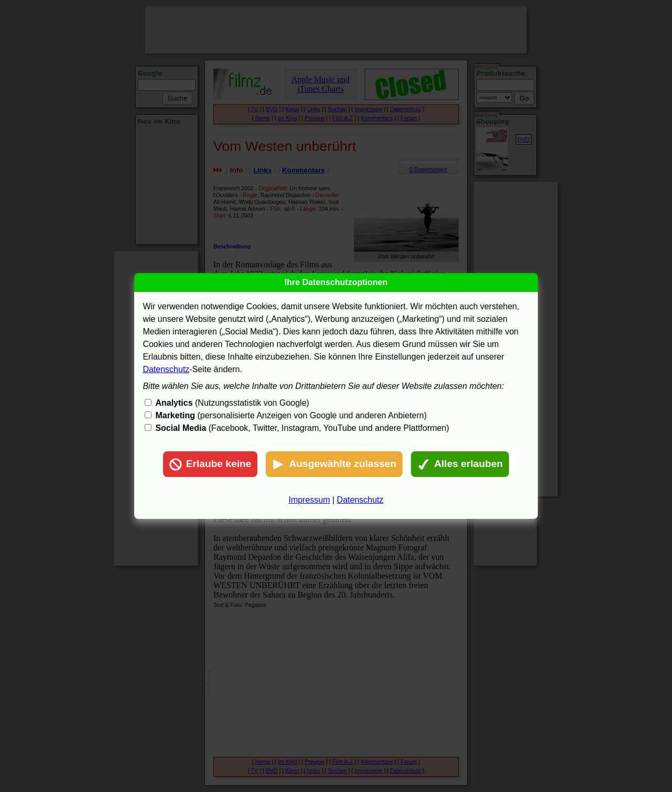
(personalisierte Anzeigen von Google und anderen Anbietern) (291, 415)
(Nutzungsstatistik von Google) (232, 403)
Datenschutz (166, 369)
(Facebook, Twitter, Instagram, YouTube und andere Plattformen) (302, 428)
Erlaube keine (210, 464)
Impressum (309, 500)
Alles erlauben (460, 464)
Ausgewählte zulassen (334, 464)
